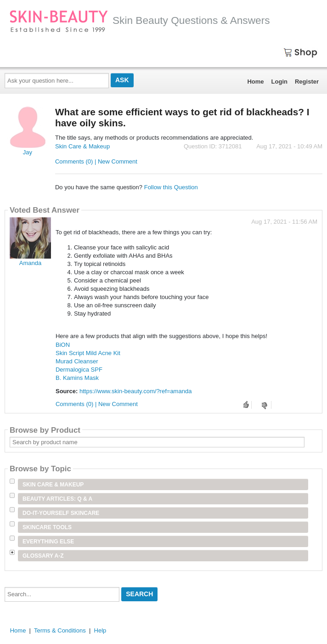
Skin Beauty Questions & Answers (140, 20)
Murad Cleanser (77, 361)
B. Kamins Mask (77, 378)
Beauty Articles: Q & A (57, 499)
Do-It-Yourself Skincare (61, 513)
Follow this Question (171, 187)
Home (255, 82)
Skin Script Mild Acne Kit (88, 353)
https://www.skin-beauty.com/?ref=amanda (135, 391)
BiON (63, 345)
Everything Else (48, 542)
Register (307, 82)
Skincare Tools (47, 527)
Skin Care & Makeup (82, 146)
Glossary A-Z (43, 556)
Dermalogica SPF (79, 370)
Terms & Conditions (60, 630)
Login (279, 82)
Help (100, 630)
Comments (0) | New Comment (96, 161)
